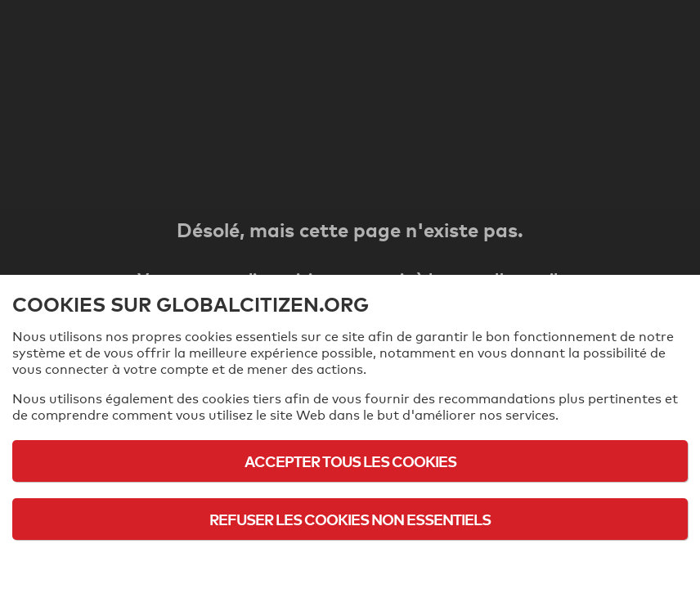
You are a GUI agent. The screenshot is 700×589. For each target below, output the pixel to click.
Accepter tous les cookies (350, 461)
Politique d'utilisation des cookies (350, 564)
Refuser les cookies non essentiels (350, 519)
